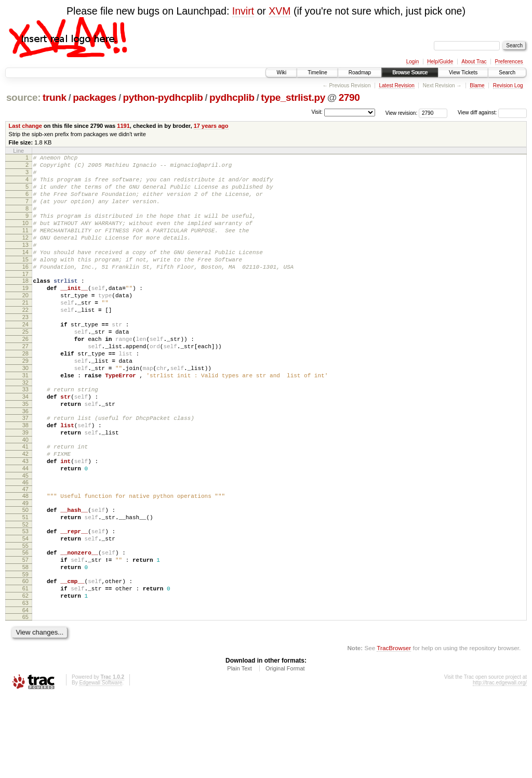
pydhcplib (232, 97)
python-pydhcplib (163, 97)
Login (413, 62)
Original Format (285, 749)
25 (25, 367)
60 (25, 656)
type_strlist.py (293, 97)
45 (25, 538)
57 (25, 631)
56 (25, 623)
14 (25, 272)
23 (25, 350)
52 (25, 591)
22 (25, 341)
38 (25, 478)
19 (25, 314)
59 (25, 649)
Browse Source (410, 72)
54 (25, 607)
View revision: (402, 113)
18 (25, 306)
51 (25, 583)
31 (25, 420)
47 (25, 551)
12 (25, 255)
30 (25, 412)
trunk (55, 97)
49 (25, 567)
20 (25, 323)
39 (25, 487)
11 (25, 246)
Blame (477, 85)
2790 (349, 97)
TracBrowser (394, 729)
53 (25, 598)
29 (25, 403)
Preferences (509, 62)
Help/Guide (440, 62)
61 (25, 665)
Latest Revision (396, 85)
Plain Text (240, 749)
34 (25, 445)
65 (25, 698)
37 (25, 469)
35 (25, 454)
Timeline (317, 72)
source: (23, 97)
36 (25, 463)
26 (25, 376)
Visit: (317, 112)
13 (25, 263)
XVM (280, 11)
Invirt (243, 11)
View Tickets (463, 72)
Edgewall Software (101, 764)
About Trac (474, 62)
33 (25, 436)
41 (25, 503)
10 (25, 237)
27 (25, 385)
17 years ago (211, 126)
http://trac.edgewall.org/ (500, 764)
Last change (25, 126)
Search (507, 72)
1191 (123, 126)
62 (25, 674)
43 (25, 520)
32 (25, 429)
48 (25, 558)
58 (25, 640)
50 (25, 574)
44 (25, 529)
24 (25, 359)
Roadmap (360, 72)
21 (25, 332)
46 (25, 545)
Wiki (281, 72)
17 (25, 299)
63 (25, 682)
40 (25, 496)
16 (25, 290)
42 (25, 511)
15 (25, 281)
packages (95, 97)
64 (25, 691)
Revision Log (508, 85)
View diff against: (492, 113)
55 (25, 616)
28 (25, 394)
